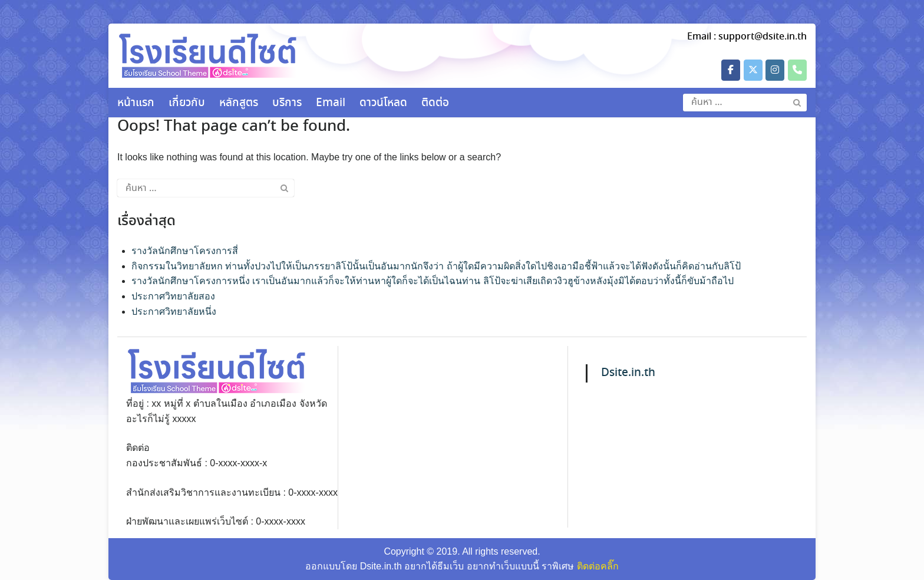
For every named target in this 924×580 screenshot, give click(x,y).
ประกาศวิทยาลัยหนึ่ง (174, 312)
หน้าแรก (136, 103)
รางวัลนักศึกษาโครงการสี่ (185, 251)
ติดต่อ (435, 103)
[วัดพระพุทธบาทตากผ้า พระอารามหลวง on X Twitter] (753, 70)
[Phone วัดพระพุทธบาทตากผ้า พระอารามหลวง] (797, 70)
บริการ (287, 103)
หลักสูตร (239, 103)
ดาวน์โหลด (383, 103)
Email (331, 103)
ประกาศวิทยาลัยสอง (173, 296)
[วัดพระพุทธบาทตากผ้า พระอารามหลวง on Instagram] (775, 70)
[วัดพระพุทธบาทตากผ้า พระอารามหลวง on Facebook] (731, 70)
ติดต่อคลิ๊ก (598, 566)
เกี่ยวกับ (187, 103)
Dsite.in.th (628, 373)
